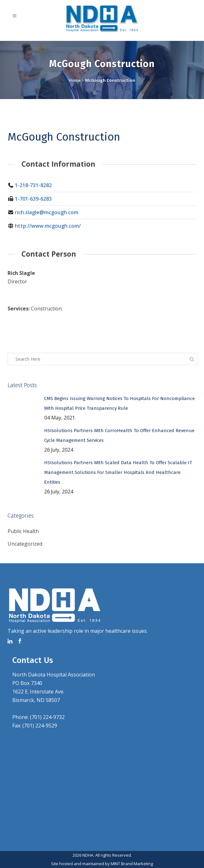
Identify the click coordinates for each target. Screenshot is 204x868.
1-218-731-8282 (33, 185)
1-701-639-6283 (33, 199)
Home (75, 80)
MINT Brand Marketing (132, 864)
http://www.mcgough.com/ (48, 226)
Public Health (23, 531)
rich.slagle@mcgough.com (47, 212)
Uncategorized (25, 544)
